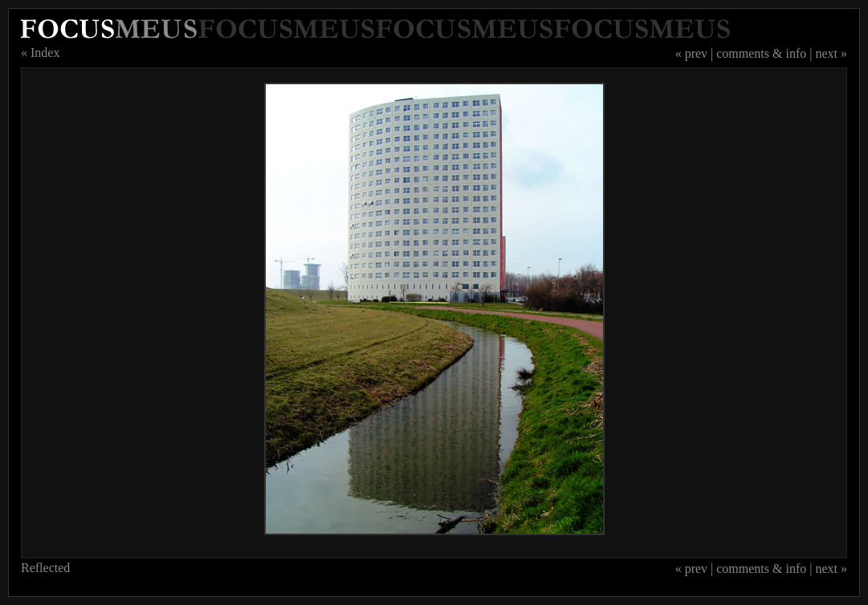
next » (831, 53)
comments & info (761, 53)
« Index (40, 53)
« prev (691, 53)
